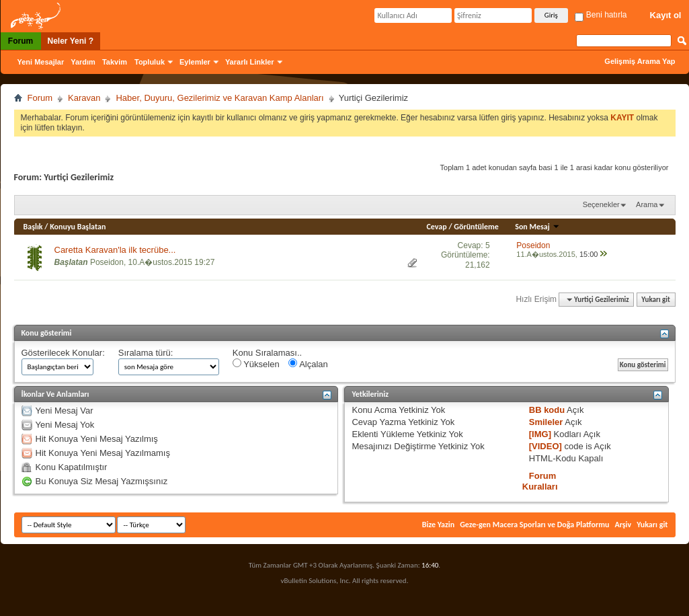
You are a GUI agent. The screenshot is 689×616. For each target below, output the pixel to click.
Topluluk (150, 62)
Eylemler (195, 62)
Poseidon (107, 262)
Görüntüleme (476, 227)
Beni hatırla (601, 15)
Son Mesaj (537, 227)
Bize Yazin (438, 525)
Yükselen (256, 364)
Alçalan (308, 364)
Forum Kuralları (540, 481)
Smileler (546, 422)
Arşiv (623, 525)
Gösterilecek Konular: (63, 353)
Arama (647, 204)
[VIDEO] (545, 446)
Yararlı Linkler (250, 62)
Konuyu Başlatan (78, 227)
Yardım (83, 62)
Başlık (33, 227)
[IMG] (540, 434)
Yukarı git (656, 300)
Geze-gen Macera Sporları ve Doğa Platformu (534, 525)
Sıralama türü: (146, 353)
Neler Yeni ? (71, 41)
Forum (21, 41)
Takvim (115, 62)
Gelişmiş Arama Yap (640, 61)
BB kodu (547, 410)
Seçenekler (601, 204)
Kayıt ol (666, 15)
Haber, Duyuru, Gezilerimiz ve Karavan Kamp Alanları (219, 98)
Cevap (437, 227)
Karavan (84, 98)
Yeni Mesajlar (41, 62)
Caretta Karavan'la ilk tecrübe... (115, 250)
